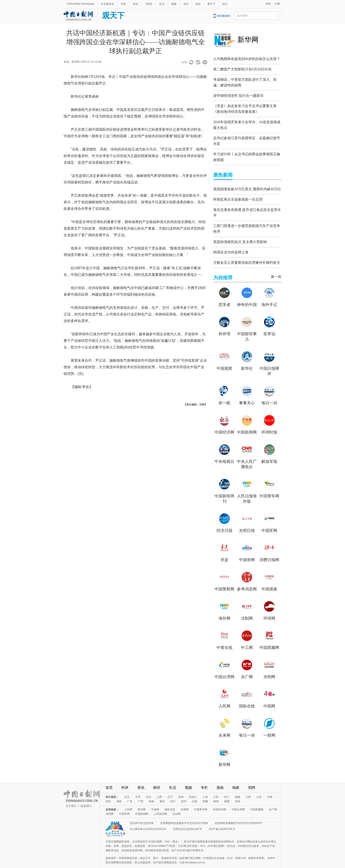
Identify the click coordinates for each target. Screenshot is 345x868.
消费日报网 (269, 552)
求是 (224, 552)
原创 (198, 4)
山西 (159, 789)
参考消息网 (247, 581)
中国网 (269, 698)
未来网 (224, 728)
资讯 (136, 4)
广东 (130, 794)
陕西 (216, 794)
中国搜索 (269, 581)
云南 (195, 794)
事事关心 (247, 395)
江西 (248, 789)
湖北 (108, 794)
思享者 (224, 297)
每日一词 (269, 395)
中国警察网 (224, 581)
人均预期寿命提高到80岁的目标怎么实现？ (247, 59)
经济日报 (224, 523)
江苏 (216, 789)
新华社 (247, 361)
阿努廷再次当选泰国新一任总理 (238, 194)
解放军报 (269, 454)
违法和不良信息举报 (142, 815)
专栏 (186, 4)
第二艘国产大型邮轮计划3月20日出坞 (242, 69)
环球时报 (269, 425)
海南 (151, 794)
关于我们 (71, 798)
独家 (236, 780)
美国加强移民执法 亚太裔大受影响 (240, 234)
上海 (205, 789)
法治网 (176, 806)
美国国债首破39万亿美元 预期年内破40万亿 (247, 184)
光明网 (269, 669)
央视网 (185, 802)
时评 (123, 4)
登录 (268, 4)
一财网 (269, 728)
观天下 (211, 4)
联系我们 (86, 798)
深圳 (238, 794)
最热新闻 (223, 169)
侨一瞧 (224, 395)
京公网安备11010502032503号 (148, 821)
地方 (225, 4)
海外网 (224, 611)
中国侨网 (247, 552)
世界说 (269, 326)
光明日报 (247, 523)
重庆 (162, 794)
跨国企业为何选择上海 (231, 244)
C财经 (149, 4)
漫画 (220, 780)
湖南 (119, 794)
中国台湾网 (224, 669)
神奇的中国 (247, 297)
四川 (173, 794)
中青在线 (224, 640)
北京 (127, 789)
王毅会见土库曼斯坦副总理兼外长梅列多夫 (247, 255)
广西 (141, 794)
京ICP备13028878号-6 (222, 821)
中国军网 (269, 523)
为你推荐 (223, 270)
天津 (138, 789)
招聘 (252, 780)
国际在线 (247, 698)
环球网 (269, 611)
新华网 (248, 40)
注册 (277, 4)
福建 (237, 789)
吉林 (181, 789)
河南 (270, 789)
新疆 (227, 794)
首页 (109, 780)
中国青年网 (269, 488)
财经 (157, 780)
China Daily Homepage (80, 4)
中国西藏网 (269, 640)
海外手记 (269, 297)
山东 (259, 789)
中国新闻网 (247, 425)
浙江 (227, 789)
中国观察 (224, 361)
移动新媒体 (224, 16)
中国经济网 (224, 425)
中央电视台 (224, 454)
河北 (149, 789)
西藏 (205, 794)
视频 (174, 4)
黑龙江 (193, 789)
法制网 (247, 611)
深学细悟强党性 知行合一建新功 (238, 94)
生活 (162, 4)
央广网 (247, 669)
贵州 (184, 794)
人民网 (224, 698)
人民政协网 (160, 806)
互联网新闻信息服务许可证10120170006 (184, 815)
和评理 (224, 326)
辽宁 (170, 789)
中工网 (247, 640)
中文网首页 (107, 4)
